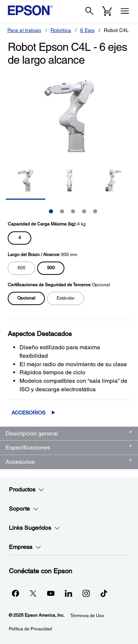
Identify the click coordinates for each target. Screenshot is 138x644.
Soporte (24, 509)
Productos (26, 490)
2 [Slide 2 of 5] (62, 211)
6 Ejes (87, 30)
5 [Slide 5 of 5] (95, 211)
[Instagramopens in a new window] (86, 593)
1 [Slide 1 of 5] (51, 211)
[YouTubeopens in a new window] (51, 593)
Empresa (25, 547)
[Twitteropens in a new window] (33, 593)
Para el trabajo (24, 30)
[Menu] (125, 11)
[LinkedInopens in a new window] (68, 593)
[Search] (89, 11)
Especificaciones (28, 447)
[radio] (20, 238)
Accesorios (28, 413)
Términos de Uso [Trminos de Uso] (87, 616)
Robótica (61, 30)
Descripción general (32, 433)
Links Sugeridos (34, 528)
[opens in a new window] (104, 593)
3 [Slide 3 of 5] (73, 211)
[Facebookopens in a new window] (15, 593)
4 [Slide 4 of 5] (84, 211)
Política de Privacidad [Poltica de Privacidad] (30, 629)
